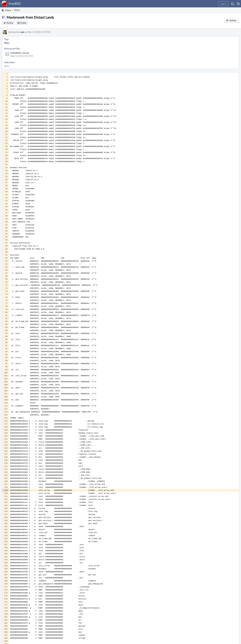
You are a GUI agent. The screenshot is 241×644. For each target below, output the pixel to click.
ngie (22, 32)
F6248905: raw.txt (20, 53)
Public (23, 23)
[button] (238, 4)
